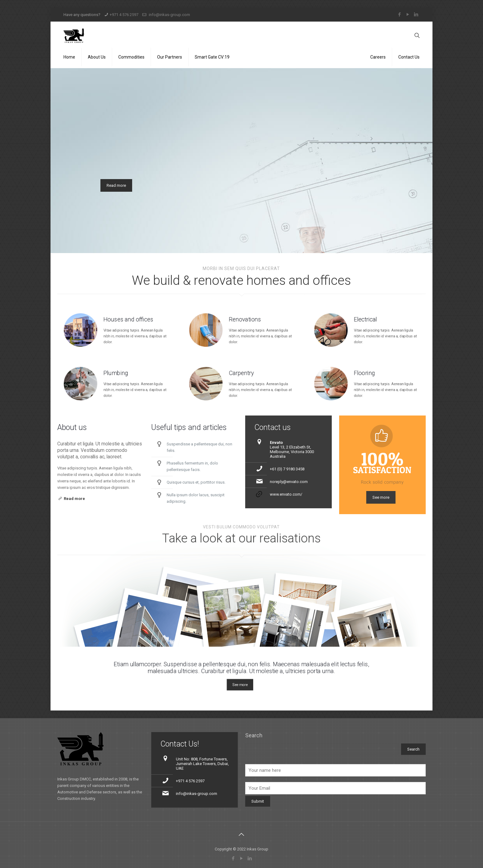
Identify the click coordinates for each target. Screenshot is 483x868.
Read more (116, 185)
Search (254, 735)
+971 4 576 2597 (124, 15)
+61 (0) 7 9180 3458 (287, 469)
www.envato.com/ (286, 494)
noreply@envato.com (289, 482)
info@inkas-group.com (169, 15)
